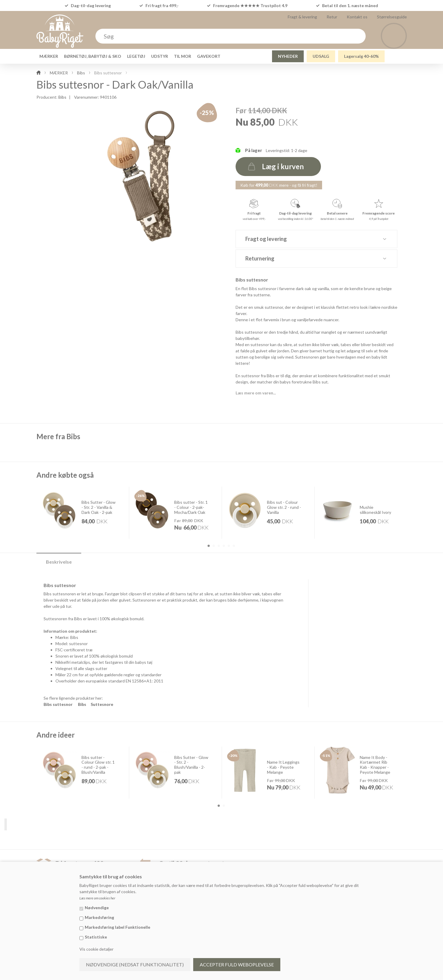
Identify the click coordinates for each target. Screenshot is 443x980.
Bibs (62, 97)
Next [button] (419, 517)
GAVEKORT (209, 56)
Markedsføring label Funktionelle (117, 927)
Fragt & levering (302, 17)
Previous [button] (24, 517)
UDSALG (321, 56)
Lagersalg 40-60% (361, 56)
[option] (83, 512)
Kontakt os (357, 17)
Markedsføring (99, 917)
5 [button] (229, 546)
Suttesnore (102, 704)
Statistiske (96, 937)
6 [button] (234, 546)
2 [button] (214, 546)
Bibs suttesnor (58, 704)
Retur (332, 17)
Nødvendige (97, 908)
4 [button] (224, 546)
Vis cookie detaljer (96, 949)
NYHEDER (288, 56)
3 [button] (219, 546)
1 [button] (209, 546)
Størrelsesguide (392, 17)
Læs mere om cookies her (97, 898)
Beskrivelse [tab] (59, 562)
